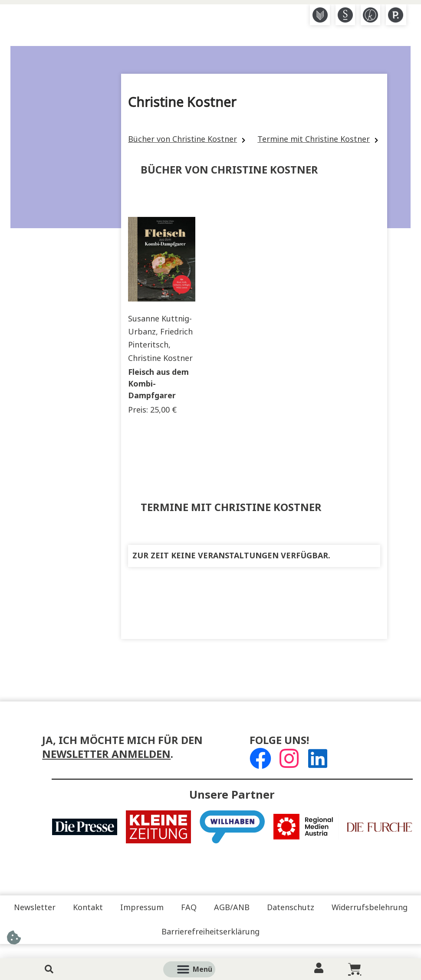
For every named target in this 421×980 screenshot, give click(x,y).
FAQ (189, 908)
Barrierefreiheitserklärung (210, 932)
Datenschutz (291, 908)
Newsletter (35, 908)
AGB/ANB (232, 908)
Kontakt (88, 908)
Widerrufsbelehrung (370, 908)
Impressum (142, 908)
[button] (199, 969)
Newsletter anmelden (106, 754)
